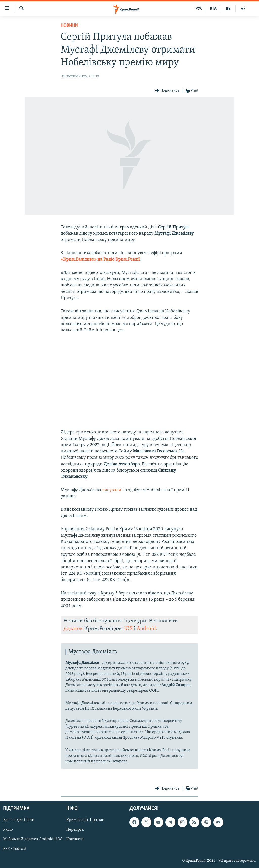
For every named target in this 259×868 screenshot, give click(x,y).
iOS (128, 629)
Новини (69, 25)
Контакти (75, 839)
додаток (73, 629)
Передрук (75, 830)
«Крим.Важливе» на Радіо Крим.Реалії (100, 260)
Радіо (8, 830)
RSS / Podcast (15, 849)
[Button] (167, 91)
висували (112, 490)
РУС (199, 9)
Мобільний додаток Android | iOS (33, 839)
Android (146, 629)
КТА (213, 9)
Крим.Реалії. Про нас (85, 820)
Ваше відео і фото (19, 820)
